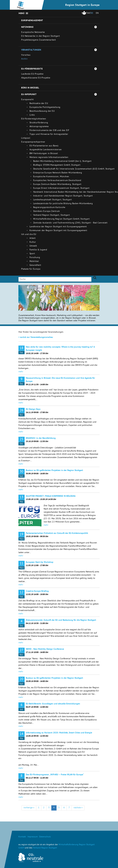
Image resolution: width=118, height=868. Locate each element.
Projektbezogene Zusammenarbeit (39, 40)
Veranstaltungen (31, 50)
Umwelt (33, 246)
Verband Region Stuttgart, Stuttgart (52, 215)
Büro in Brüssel (30, 88)
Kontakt (22, 837)
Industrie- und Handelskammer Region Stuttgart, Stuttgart (63, 196)
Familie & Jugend (38, 250)
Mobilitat (34, 262)
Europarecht (27, 100)
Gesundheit (35, 265)
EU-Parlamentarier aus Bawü (44, 146)
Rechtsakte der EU (39, 104)
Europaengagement (32, 21)
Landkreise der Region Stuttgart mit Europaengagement (58, 227)
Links (32, 115)
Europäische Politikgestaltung (45, 107)
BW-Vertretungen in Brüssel (44, 154)
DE (92, 13)
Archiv (24, 59)
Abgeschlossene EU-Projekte (36, 78)
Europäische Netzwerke (33, 32)
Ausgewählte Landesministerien (46, 150)
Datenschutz (45, 837)
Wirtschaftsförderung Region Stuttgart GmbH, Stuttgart (61, 219)
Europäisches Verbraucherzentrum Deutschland (57, 181)
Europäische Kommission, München (51, 177)
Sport (32, 254)
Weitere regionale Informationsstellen (49, 158)
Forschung (35, 258)
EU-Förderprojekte (32, 69)
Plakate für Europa (31, 269)
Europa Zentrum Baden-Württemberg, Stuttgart (57, 184)
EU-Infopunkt (29, 95)
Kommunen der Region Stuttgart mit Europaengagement (58, 231)
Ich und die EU (29, 235)
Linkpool (26, 138)
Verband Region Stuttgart (45, 848)
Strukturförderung (39, 123)
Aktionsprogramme (39, 127)
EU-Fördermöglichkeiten (34, 119)
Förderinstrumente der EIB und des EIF (49, 131)
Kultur (33, 242)
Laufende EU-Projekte (32, 74)
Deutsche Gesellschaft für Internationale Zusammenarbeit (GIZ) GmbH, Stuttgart (74, 169)
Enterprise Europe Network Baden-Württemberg (58, 173)
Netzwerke (27, 27)
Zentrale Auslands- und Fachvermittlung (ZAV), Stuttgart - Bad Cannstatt (70, 223)
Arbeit (33, 238)
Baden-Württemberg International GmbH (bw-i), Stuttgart (62, 161)
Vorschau (26, 55)
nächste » (78, 808)
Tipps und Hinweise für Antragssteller (49, 134)
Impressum (33, 837)
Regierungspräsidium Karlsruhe (49, 208)
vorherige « (29, 808)
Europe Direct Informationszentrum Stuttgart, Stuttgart (61, 188)
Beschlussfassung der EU (42, 111)
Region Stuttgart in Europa (82, 5)
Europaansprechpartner (33, 142)
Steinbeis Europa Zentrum (46, 211)
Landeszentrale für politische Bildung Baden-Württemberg (63, 204)
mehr (21, 372)
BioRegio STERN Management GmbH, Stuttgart (57, 165)
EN (97, 13)
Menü (22, 14)
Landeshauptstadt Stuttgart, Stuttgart (53, 200)
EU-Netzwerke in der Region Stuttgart (40, 36)
